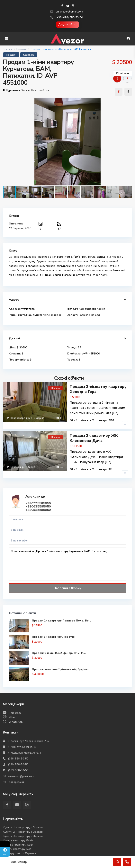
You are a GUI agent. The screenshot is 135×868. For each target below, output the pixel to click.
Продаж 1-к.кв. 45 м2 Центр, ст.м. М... (59, 643)
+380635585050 (38, 497)
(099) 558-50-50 (18, 755)
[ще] (115, 413)
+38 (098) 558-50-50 (70, 17)
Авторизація (16, 773)
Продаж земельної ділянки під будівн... (61, 660)
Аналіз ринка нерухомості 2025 (23, 848)
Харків (26, 90)
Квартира (22, 49)
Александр (35, 487)
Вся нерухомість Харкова (19, 844)
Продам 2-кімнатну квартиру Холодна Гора (98, 389)
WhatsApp (16, 712)
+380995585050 (38, 494)
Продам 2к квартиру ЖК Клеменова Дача (94, 433)
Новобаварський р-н (22, 418)
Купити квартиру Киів (17, 839)
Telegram (15, 703)
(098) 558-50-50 (18, 749)
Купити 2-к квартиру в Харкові (23, 822)
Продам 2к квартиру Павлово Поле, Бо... (62, 611)
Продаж (11, 55)
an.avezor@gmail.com (69, 12)
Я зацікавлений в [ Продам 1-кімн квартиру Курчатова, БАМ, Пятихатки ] (67, 554)
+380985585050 (38, 500)
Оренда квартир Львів (18, 835)
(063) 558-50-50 (18, 761)
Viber (12, 708)
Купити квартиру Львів (18, 831)
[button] (129, 101)
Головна (8, 49)
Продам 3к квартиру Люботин (54, 627)
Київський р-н (40, 90)
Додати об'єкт (67, 24)
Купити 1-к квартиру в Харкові (23, 818)
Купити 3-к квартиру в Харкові (23, 827)
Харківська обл (90, 315)
